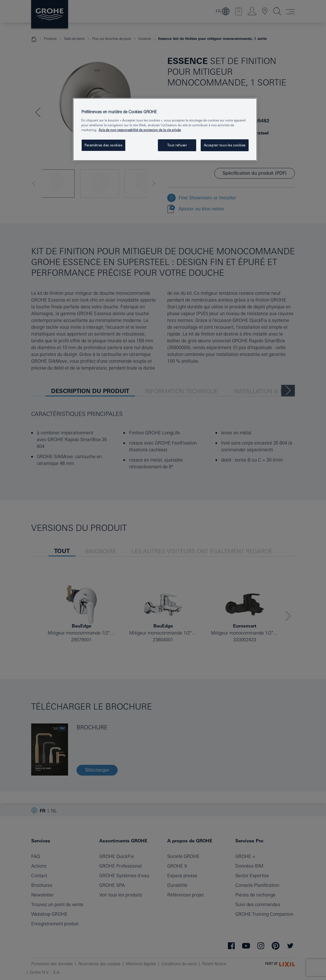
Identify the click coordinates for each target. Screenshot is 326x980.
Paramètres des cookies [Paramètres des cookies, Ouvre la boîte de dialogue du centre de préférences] (103, 145)
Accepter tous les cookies (225, 145)
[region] (165, 129)
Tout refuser (177, 145)
